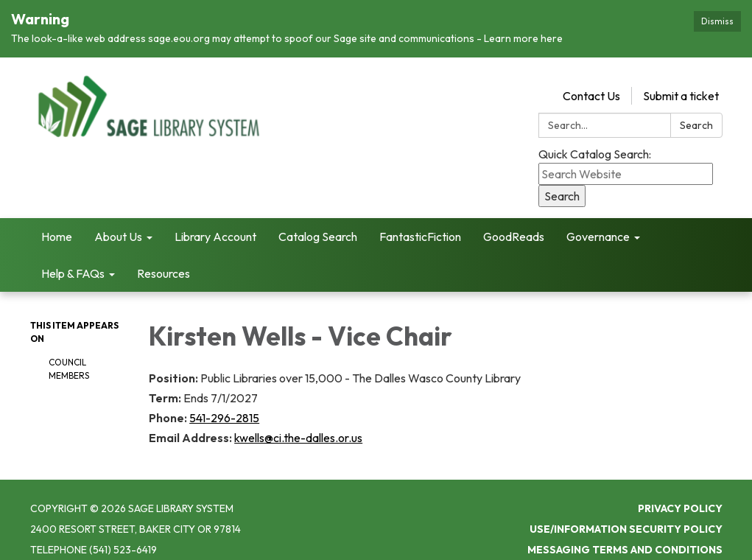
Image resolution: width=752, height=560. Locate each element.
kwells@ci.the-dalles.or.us (298, 428)
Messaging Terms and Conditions (625, 540)
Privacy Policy (680, 499)
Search (696, 116)
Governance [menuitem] (598, 227)
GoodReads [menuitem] (514, 227)
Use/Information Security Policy (626, 519)
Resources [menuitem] (164, 264)
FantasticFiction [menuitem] (420, 227)
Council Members (69, 359)
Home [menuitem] (57, 227)
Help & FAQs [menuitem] (73, 264)
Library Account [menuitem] (215, 227)
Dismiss (717, 21)
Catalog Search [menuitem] (318, 227)
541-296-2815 (224, 408)
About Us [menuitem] (118, 227)
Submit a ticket (681, 86)
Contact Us (591, 86)
